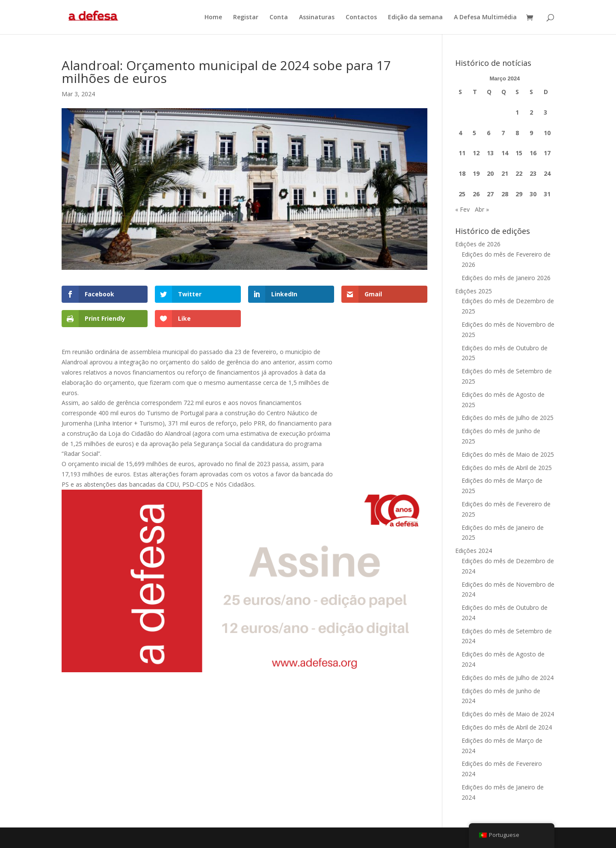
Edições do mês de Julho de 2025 (508, 418)
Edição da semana (415, 18)
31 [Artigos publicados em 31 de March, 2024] (547, 194)
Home (213, 18)
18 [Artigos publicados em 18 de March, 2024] (462, 173)
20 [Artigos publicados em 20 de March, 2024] (490, 173)
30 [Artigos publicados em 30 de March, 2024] (533, 194)
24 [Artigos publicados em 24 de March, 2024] (547, 173)
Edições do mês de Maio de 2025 (508, 454)
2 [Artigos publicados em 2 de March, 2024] (531, 112)
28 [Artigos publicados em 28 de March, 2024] (505, 194)
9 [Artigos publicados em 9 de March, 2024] (531, 133)
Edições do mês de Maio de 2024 (508, 714)
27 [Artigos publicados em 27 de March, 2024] (490, 194)
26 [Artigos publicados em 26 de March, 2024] (476, 194)
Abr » (482, 209)
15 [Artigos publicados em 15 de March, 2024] (519, 153)
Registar (246, 18)
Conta (279, 18)
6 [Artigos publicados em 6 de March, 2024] (489, 133)
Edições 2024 (474, 551)
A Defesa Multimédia (485, 18)
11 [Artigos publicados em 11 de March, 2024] (462, 153)
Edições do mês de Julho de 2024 (508, 678)
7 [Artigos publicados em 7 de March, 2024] (503, 133)
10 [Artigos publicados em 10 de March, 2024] (547, 133)
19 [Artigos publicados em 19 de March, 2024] (476, 173)
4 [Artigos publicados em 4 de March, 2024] (460, 133)
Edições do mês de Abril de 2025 (507, 468)
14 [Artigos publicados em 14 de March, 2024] (505, 153)
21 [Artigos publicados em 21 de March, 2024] (505, 173)
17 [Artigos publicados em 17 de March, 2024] (547, 153)
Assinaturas (317, 18)
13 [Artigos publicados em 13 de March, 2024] (490, 153)
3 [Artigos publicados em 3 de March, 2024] (545, 112)
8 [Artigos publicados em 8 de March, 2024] (517, 133)
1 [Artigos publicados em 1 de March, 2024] (517, 112)
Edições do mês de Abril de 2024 (507, 727)
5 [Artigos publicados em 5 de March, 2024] (474, 133)
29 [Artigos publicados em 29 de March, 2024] (519, 194)
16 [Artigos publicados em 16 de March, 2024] (533, 153)
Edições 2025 (474, 291)
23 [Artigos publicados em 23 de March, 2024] (533, 173)
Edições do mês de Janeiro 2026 (506, 278)
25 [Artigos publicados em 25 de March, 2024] (462, 194)
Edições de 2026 (478, 244)
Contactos (361, 18)
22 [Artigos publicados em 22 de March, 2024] (519, 173)
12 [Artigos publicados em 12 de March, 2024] (476, 153)
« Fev (462, 209)
